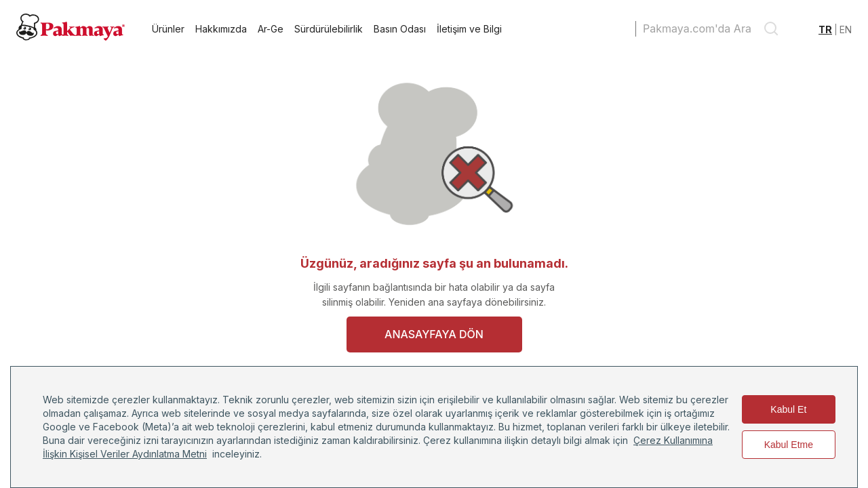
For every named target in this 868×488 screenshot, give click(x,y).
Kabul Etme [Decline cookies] (789, 445)
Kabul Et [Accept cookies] (788, 409)
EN (846, 29)
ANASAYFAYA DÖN (434, 334)
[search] (771, 28)
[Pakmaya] (71, 37)
